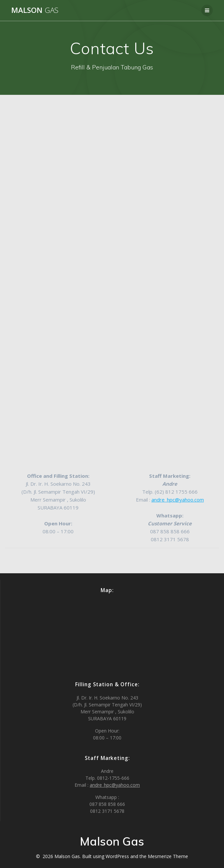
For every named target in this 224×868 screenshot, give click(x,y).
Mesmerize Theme (168, 856)
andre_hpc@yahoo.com (178, 500)
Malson (35, 10)
